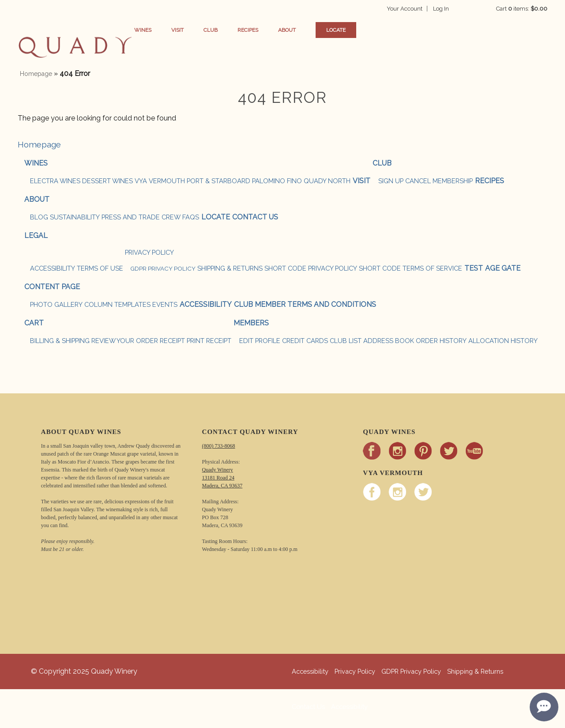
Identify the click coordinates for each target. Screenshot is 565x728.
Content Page (52, 287)
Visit (192, 30)
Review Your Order (125, 341)
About (301, 30)
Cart (34, 323)
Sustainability (75, 217)
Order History (441, 341)
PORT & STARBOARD (218, 181)
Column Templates (117, 304)
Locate (350, 30)
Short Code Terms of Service (411, 268)
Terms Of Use (100, 268)
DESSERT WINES (107, 181)
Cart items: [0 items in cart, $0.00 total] (522, 9)
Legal (36, 236)
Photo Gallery (56, 304)
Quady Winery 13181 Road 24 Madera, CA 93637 (222, 478)
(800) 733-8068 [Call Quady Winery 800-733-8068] (219, 446)
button (75, 49)
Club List (346, 341)
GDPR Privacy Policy (163, 268)
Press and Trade (131, 217)
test (474, 268)
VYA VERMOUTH (160, 181)
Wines (157, 30)
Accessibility (53, 268)
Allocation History (503, 341)
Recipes (262, 30)
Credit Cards (305, 341)
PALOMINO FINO (277, 181)
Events (165, 304)
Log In (456, 9)
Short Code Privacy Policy (311, 268)
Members (251, 323)
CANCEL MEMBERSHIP (439, 181)
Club (225, 30)
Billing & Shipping (60, 341)
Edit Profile (260, 341)
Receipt (172, 341)
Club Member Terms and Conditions (305, 304)
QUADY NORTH (327, 181)
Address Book (389, 341)
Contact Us (255, 217)
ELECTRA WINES (55, 181)
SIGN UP (391, 181)
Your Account (419, 9)
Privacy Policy (149, 252)
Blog (39, 217)
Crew (171, 217)
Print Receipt (209, 341)
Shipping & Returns (230, 268)
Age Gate (503, 268)
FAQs (191, 217)
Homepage (36, 74)
